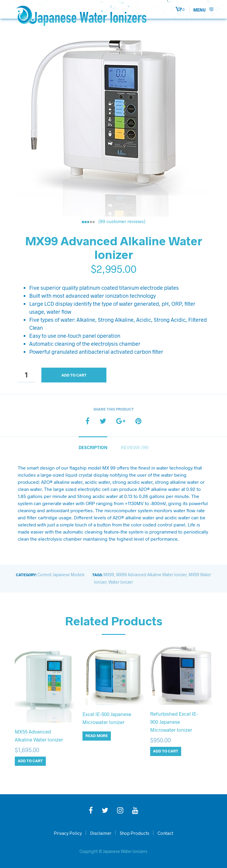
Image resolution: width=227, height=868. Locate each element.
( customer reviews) (122, 221)
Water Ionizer (121, 582)
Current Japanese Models (61, 575)
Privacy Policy (68, 833)
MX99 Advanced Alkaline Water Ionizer (151, 575)
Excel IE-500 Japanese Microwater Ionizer (107, 718)
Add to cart (74, 375)
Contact (165, 833)
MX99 (109, 575)
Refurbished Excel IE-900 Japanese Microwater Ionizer (174, 722)
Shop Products (134, 833)
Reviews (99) (135, 447)
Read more (97, 736)
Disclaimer (101, 833)
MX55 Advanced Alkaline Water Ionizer (39, 735)
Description (93, 447)
